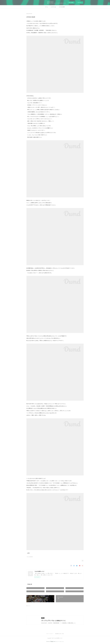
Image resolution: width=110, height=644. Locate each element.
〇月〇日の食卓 (62, 7)
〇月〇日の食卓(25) (30, 557)
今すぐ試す (71, 2)
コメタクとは (53, 7)
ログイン (80, 3)
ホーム (47, 7)
